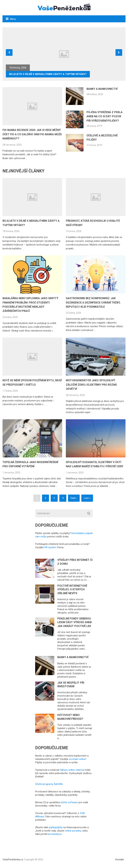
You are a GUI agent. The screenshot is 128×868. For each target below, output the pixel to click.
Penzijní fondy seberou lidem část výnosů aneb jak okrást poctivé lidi (74, 622)
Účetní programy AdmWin (49, 784)
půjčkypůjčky (56, 827)
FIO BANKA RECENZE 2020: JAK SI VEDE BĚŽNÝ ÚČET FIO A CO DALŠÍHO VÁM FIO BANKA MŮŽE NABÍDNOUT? (32, 134)
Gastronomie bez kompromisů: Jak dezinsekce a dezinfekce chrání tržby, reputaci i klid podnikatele (93, 302)
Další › (74, 498)
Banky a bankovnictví (102, 89)
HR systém (50, 547)
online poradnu (73, 831)
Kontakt (120, 860)
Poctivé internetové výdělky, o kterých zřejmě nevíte (72, 589)
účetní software (69, 802)
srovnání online (77, 759)
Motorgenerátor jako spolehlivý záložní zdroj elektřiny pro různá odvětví (91, 385)
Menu (13, 19)
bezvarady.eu (55, 834)
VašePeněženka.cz (13, 860)
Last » (87, 498)
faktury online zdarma (72, 770)
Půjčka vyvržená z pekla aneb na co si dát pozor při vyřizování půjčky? (104, 116)
